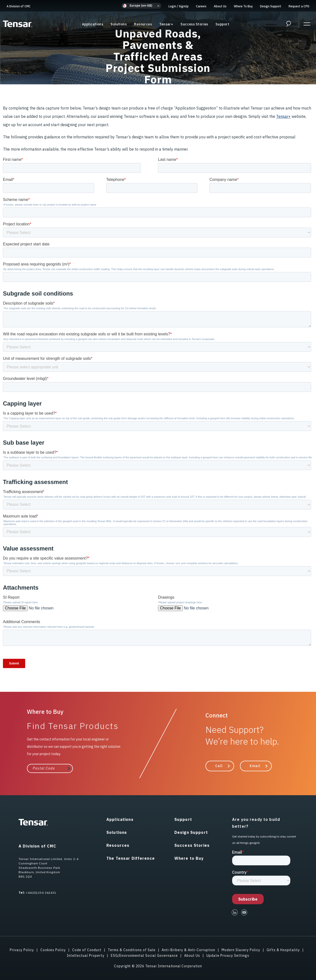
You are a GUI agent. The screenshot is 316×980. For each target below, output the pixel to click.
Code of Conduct (87, 950)
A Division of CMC (19, 6)
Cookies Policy (53, 950)
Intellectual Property (86, 956)
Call (219, 766)
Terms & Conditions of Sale (132, 950)
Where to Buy (189, 858)
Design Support (271, 6)
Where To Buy (243, 6)
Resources (143, 24)
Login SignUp (179, 6)
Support (222, 24)
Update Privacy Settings (228, 956)
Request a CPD (299, 6)
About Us (220, 6)
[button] (141, 6)
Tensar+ (166, 24)
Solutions (119, 24)
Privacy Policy (22, 950)
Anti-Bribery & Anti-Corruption (188, 950)
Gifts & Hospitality (283, 950)
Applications (93, 24)
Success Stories (194, 24)
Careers (201, 6)
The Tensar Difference (131, 858)
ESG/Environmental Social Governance (144, 956)
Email (255, 766)
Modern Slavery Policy (241, 950)
